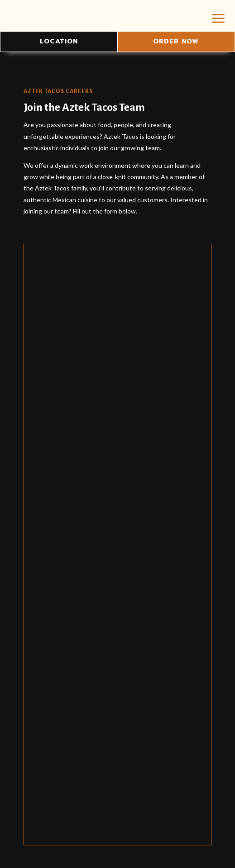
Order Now (176, 41)
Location (59, 41)
